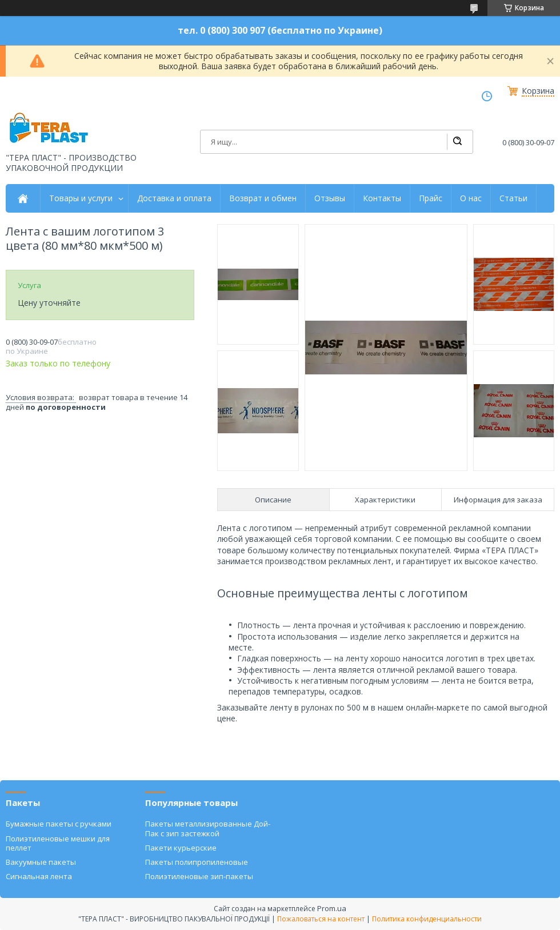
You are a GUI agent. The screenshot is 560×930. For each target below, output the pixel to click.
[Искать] (457, 142)
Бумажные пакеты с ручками (59, 824)
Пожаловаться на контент (321, 919)
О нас (471, 198)
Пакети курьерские (181, 848)
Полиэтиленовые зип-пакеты (199, 876)
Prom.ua (332, 908)
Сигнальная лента (39, 876)
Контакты (382, 198)
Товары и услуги (81, 198)
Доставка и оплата (174, 198)
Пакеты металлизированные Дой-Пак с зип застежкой (208, 828)
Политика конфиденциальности (427, 919)
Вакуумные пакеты (41, 862)
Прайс (431, 198)
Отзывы (330, 198)
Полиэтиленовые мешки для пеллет (58, 843)
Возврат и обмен (263, 198)
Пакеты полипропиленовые (197, 862)
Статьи (513, 198)
